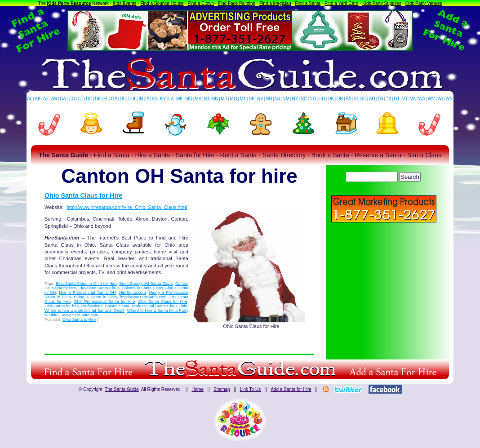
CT (81, 99)
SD (372, 99)
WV (431, 99)
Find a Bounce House (162, 3)
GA (114, 99)
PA (349, 99)
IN (141, 99)
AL (30, 99)
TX (389, 99)
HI (122, 99)
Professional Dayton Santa (105, 306)
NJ (277, 99)
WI (440, 99)
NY (295, 99)
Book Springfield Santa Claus (146, 284)
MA (198, 99)
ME (180, 99)
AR (54, 99)
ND (313, 99)
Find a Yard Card (341, 3)
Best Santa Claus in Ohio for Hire (86, 284)
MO (234, 99)
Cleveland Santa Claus (99, 288)
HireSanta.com (133, 293)
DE (98, 99)
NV (260, 99)
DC (89, 99)
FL (106, 99)
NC (304, 99)
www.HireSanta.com (80, 315)
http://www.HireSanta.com (143, 297)
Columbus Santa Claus (142, 288)
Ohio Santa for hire (62, 306)
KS (155, 99)
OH (322, 99)
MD (189, 99)
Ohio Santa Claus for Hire (83, 195)
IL (135, 99)
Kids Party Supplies (382, 3)
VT (405, 99)
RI (356, 99)
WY (449, 99)
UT (397, 99)
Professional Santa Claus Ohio (159, 306)
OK (331, 99)
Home (198, 389)
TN (380, 99)
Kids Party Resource (69, 3)
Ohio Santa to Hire (79, 319)
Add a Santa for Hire (291, 389)
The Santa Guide (122, 389)
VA (413, 99)
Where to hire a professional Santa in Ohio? (84, 310)
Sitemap (222, 389)
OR (340, 99)
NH (269, 99)
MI (207, 99)
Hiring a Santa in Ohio (95, 297)
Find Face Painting (237, 3)
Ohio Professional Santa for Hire (104, 302)
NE (252, 99)
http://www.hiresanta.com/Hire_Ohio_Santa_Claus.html (127, 207)
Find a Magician (275, 3)
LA (171, 99)
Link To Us (251, 389)
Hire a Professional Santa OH (87, 293)
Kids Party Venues (424, 3)
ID (129, 99)
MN (215, 99)
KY (163, 99)
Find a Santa (308, 3)
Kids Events (125, 3)
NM (286, 99)
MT (243, 99)
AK (38, 99)
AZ (46, 99)
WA (422, 99)
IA (147, 99)
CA (63, 99)
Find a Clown (200, 3)
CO (72, 99)
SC (363, 99)
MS (224, 99)
